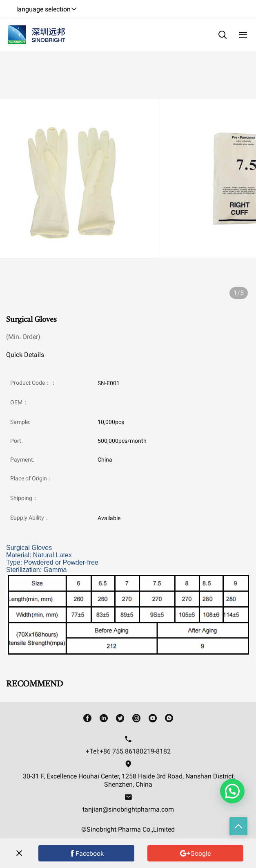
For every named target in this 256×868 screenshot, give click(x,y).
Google (200, 853)
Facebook (90, 853)
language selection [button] (47, 9)
